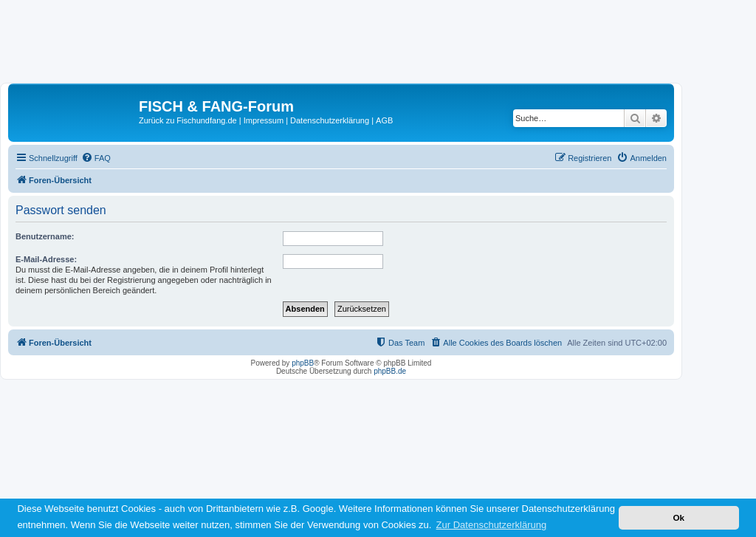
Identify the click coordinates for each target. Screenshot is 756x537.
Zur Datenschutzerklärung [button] (492, 525)
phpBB (303, 363)
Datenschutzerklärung (330, 120)
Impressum (264, 120)
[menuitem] (96, 158)
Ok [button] (678, 517)
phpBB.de (390, 371)
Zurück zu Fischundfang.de (188, 120)
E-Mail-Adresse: (46, 259)
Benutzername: (45, 236)
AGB (384, 120)
